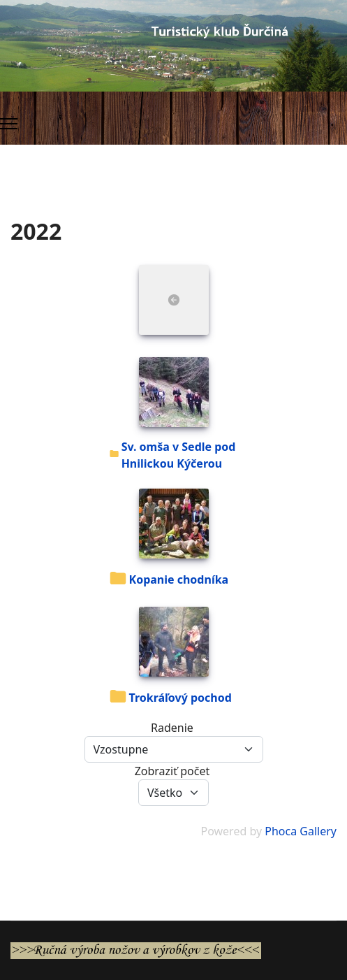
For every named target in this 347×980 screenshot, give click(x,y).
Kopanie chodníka (179, 579)
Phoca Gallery (301, 831)
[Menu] (9, 124)
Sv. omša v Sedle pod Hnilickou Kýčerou (179, 455)
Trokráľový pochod (180, 698)
